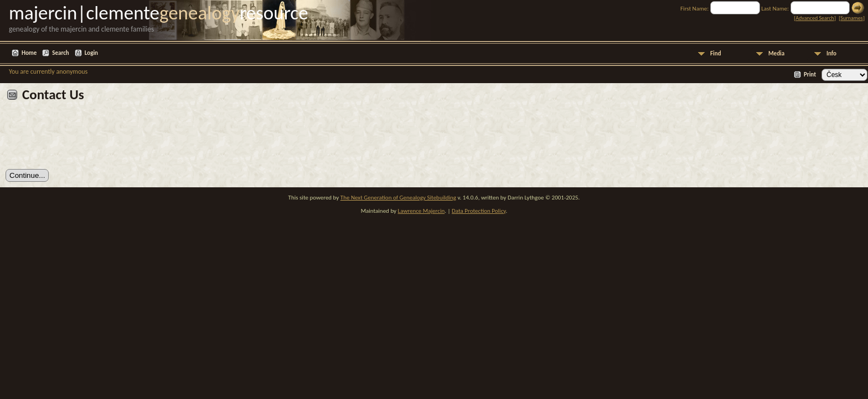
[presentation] (90, 140)
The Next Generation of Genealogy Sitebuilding (398, 198)
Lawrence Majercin (422, 211)
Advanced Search (815, 18)
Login (91, 53)
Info (831, 53)
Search (60, 53)
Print (810, 75)
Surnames (851, 18)
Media (776, 53)
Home (29, 53)
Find (716, 53)
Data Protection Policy (479, 211)
